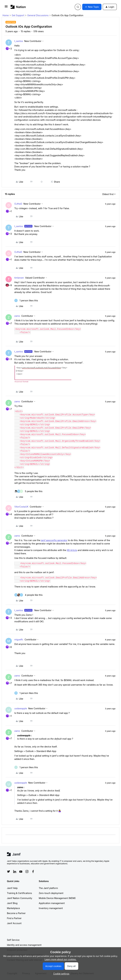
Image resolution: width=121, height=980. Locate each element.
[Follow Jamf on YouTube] (21, 871)
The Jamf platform (48, 888)
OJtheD (18, 204)
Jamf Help (12, 888)
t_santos (19, 41)
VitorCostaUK (21, 507)
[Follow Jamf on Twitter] (9, 871)
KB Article (72, 550)
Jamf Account (14, 923)
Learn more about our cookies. (61, 959)
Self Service (13, 940)
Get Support (18, 15)
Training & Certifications (19, 893)
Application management (52, 903)
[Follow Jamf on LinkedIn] (15, 871)
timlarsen (19, 278)
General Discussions (38, 15)
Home (6, 15)
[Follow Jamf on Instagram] (27, 871)
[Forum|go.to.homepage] (18, 7)
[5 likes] (28, 491)
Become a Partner (16, 913)
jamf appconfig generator (54, 540)
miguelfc (19, 639)
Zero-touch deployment (51, 893)
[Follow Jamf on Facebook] (33, 871)
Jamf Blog (12, 903)
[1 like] (26, 300)
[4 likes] (28, 595)
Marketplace (13, 908)
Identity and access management (24, 945)
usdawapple (21, 708)
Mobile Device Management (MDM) (57, 898)
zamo (17, 316)
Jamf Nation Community (20, 898)
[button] (6, 7)
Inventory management (51, 908)
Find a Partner (14, 918)
